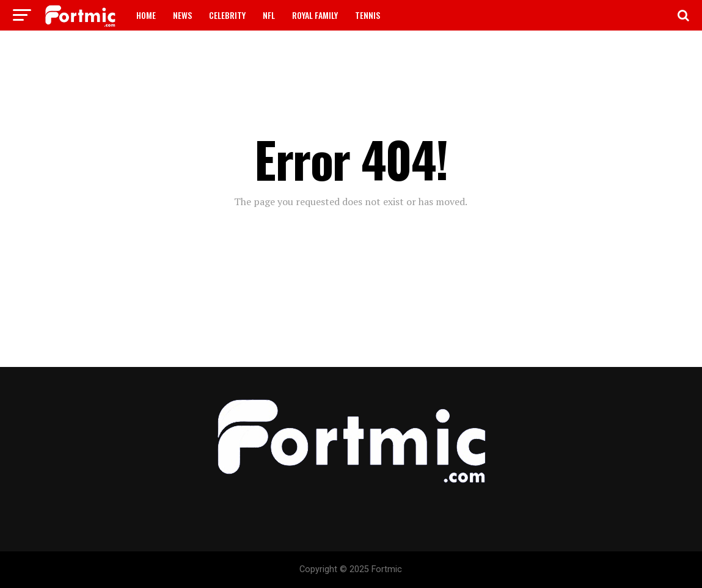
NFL (269, 15)
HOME (146, 15)
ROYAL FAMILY (315, 15)
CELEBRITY (227, 15)
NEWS (182, 15)
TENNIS (367, 15)
